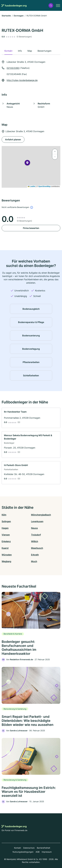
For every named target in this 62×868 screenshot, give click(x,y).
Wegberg (6, 561)
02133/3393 (13, 68)
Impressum (47, 852)
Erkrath (35, 555)
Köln (4, 515)
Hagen (5, 528)
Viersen (6, 535)
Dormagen (19, 16)
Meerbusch (37, 548)
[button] (51, 5)
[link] (31, 418)
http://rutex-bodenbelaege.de (22, 80)
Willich (35, 541)
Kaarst (5, 548)
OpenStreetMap (44, 186)
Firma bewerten (31, 228)
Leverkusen (37, 521)
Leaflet (31, 186)
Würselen (7, 555)
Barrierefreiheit (43, 848)
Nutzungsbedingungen (23, 852)
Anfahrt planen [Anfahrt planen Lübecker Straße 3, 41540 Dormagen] (13, 140)
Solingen (6, 521)
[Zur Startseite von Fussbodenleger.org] (14, 5)
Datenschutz (29, 848)
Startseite (6, 16)
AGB (38, 852)
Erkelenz (6, 541)
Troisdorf (36, 535)
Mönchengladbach (41, 515)
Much (34, 561)
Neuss (34, 528)
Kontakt (18, 848)
